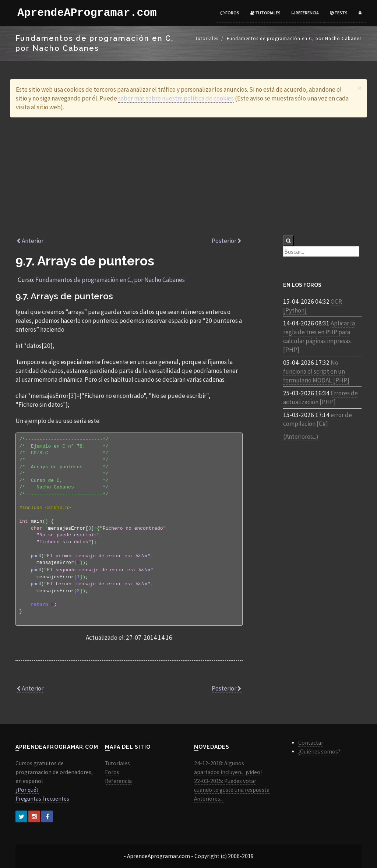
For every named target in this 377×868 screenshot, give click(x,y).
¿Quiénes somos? (319, 751)
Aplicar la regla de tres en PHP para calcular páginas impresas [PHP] (319, 336)
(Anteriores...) (301, 437)
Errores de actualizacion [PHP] (320, 398)
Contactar (311, 743)
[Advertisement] (188, 176)
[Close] (360, 88)
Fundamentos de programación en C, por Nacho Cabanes (110, 280)
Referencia (305, 13)
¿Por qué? (27, 790)
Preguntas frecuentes (42, 799)
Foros (230, 13)
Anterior (30, 241)
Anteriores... (209, 799)
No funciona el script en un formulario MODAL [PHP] (316, 371)
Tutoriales (265, 13)
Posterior (227, 241)
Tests (339, 13)
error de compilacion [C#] (318, 419)
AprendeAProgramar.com (85, 13)
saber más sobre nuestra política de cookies (176, 98)
